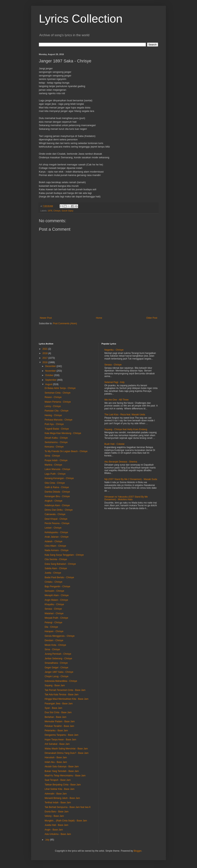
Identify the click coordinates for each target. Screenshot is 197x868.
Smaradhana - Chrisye (56, 663)
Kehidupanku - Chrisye (56, 532)
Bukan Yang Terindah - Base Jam (62, 771)
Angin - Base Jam (54, 830)
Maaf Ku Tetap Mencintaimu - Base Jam (65, 776)
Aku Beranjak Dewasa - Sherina (121, 462)
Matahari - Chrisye (54, 613)
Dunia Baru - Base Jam (57, 812)
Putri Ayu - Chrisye (54, 424)
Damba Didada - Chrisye (57, 492)
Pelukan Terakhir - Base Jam (59, 726)
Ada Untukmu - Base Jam (58, 834)
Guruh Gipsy (67, 211)
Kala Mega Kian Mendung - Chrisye (63, 433)
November (51, 371)
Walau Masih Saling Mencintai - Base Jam (66, 749)
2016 (45, 362)
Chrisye (57, 211)
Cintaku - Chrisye (53, 582)
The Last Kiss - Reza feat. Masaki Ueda (125, 415)
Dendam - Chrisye (54, 640)
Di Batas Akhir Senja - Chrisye (60, 388)
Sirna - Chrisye (52, 456)
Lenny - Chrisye (53, 406)
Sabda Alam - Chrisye (56, 568)
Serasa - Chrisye (53, 609)
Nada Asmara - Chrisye (57, 550)
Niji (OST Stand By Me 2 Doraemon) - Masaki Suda (131, 479)
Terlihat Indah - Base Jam (58, 803)
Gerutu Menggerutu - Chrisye (60, 636)
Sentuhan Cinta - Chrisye (58, 393)
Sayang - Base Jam (55, 685)
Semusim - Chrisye (54, 591)
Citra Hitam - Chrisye (55, 546)
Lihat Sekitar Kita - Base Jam (60, 789)
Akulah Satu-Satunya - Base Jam (62, 767)
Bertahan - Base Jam (56, 717)
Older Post (152, 318)
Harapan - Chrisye (54, 631)
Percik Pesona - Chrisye (57, 523)
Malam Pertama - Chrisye (58, 402)
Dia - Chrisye (51, 627)
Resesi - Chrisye (53, 397)
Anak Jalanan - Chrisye (57, 537)
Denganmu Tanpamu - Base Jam (61, 735)
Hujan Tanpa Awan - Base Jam (60, 740)
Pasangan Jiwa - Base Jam (59, 704)
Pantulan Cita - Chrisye (56, 411)
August (49, 384)
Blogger (137, 851)
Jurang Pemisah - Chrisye (58, 654)
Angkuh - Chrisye (53, 501)
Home (99, 318)
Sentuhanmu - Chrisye (56, 442)
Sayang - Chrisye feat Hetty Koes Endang (126, 429)
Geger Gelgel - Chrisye (56, 668)
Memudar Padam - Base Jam (60, 721)
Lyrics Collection (81, 19)
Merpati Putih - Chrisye (56, 618)
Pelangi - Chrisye (53, 623)
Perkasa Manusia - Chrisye (58, 420)
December (51, 366)
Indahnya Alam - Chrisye (57, 505)
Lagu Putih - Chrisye (55, 474)
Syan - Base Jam (53, 708)
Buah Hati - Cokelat (114, 444)
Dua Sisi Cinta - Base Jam (58, 712)
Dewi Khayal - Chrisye (56, 519)
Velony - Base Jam (54, 816)
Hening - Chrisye (53, 415)
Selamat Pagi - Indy (115, 382)
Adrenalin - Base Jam (56, 794)
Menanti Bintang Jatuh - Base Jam (62, 798)
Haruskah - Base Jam (56, 757)
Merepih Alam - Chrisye (57, 595)
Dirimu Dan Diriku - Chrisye (59, 510)
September (51, 380)
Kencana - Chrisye (54, 447)
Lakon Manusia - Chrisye (57, 469)
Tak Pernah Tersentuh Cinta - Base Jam (65, 690)
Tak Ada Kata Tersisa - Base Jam (62, 695)
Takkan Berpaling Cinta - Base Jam (63, 785)
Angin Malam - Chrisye (56, 600)
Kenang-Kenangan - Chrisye (59, 478)
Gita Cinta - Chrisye (55, 483)
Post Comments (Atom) (65, 323)
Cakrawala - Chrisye (55, 514)
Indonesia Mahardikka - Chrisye (61, 681)
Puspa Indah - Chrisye (56, 460)
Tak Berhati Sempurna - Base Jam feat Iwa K (68, 807)
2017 (45, 358)
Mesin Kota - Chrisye (55, 645)
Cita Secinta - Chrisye (56, 559)
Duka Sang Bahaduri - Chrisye (60, 564)
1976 (50, 211)
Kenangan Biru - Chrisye (57, 496)
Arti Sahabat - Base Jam (57, 744)
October (50, 375)
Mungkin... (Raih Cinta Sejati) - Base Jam (66, 821)
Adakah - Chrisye (53, 541)
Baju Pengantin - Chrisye (57, 586)
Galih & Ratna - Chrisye (57, 487)
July (48, 840)
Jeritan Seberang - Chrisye (58, 659)
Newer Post (46, 318)
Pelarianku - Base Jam (56, 731)
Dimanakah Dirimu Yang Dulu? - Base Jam (67, 753)
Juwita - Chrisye (53, 573)
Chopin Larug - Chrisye (56, 676)
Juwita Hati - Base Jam (56, 825)
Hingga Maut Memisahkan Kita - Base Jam (66, 699)
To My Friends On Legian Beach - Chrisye (66, 451)
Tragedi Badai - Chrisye (57, 429)
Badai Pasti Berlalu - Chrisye (59, 577)
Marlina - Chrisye (53, 465)
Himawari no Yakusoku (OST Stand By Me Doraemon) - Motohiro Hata (126, 498)
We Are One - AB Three (117, 400)
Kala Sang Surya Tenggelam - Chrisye (64, 555)
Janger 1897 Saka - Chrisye (59, 672)
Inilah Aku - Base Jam (56, 762)
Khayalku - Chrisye (54, 604)
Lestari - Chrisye (53, 528)
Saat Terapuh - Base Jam (58, 780)
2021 (45, 349)
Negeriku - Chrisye (114, 350)
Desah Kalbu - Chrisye (56, 438)
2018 (45, 353)
